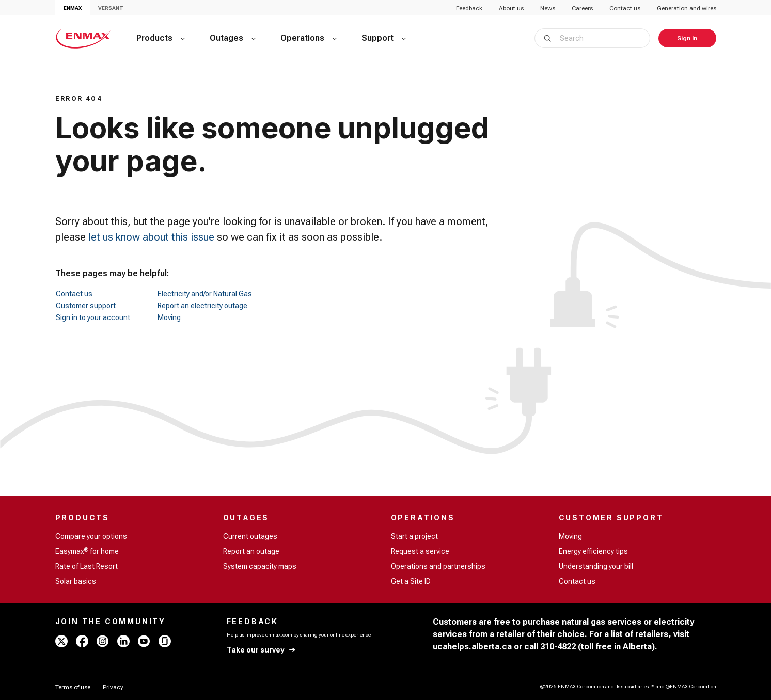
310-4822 (558, 647)
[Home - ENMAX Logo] (83, 38)
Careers (582, 8)
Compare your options (91, 536)
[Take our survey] (262, 650)
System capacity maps (260, 566)
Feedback (469, 8)
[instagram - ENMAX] (103, 641)
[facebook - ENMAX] (82, 641)
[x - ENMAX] (61, 641)
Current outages (250, 536)
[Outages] (233, 38)
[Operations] (309, 38)
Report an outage (251, 551)
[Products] (161, 38)
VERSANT (111, 8)
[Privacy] (113, 687)
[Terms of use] (73, 687)
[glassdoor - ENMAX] (165, 641)
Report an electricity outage (202, 306)
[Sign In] (687, 38)
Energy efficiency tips (593, 551)
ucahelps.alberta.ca (472, 647)
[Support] (384, 38)
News (548, 8)
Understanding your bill (596, 566)
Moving (169, 317)
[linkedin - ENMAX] (123, 641)
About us (511, 8)
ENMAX (73, 8)
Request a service (420, 551)
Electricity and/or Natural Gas (205, 294)
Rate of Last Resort (86, 566)
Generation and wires (687, 8)
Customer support (86, 306)
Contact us (625, 8)
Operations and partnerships (438, 566)
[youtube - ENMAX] (144, 641)
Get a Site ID (411, 581)
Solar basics (76, 581)
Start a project (414, 536)
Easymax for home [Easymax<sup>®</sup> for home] (87, 551)
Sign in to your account (93, 317)
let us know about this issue (151, 237)
